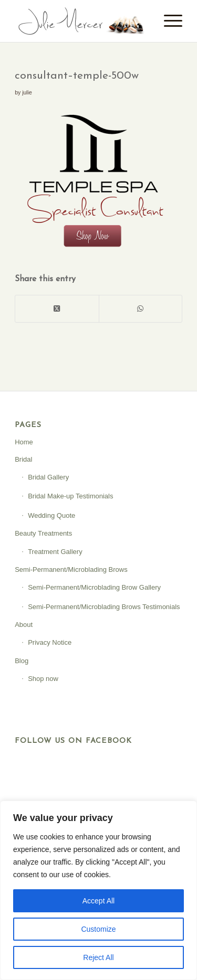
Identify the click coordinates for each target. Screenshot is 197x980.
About (24, 625)
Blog (22, 661)
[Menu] (168, 21)
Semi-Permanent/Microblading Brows (71, 569)
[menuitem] (168, 21)
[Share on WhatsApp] (141, 309)
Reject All (98, 957)
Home (24, 442)
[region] (98, 890)
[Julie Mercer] (82, 21)
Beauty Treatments (43, 533)
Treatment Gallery (55, 552)
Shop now (43, 679)
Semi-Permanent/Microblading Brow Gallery (94, 587)
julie (27, 92)
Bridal (23, 459)
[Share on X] (57, 309)
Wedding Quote (51, 515)
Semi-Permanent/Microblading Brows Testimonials (104, 607)
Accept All (98, 901)
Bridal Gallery (48, 477)
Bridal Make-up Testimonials (70, 496)
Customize (98, 929)
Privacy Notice (50, 642)
